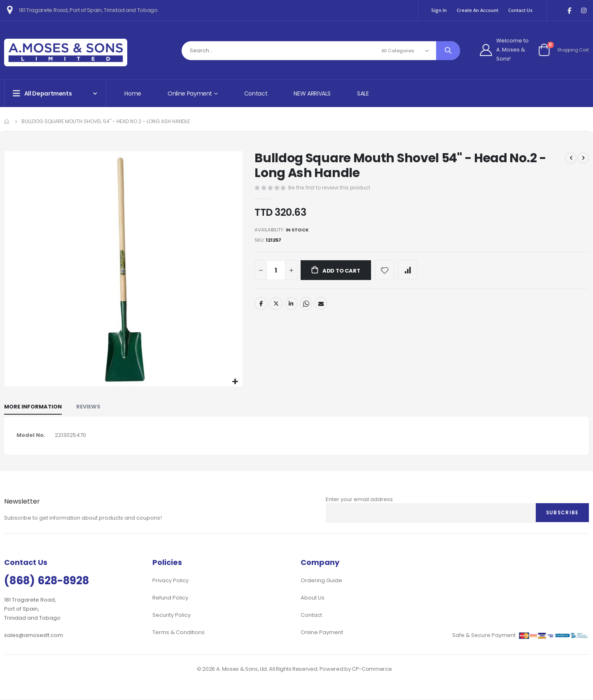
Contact (256, 93)
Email (322, 305)
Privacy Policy (170, 581)
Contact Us (520, 10)
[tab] (33, 407)
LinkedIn (292, 305)
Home (133, 93)
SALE (363, 93)
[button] (235, 382)
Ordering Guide (321, 581)
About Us (313, 598)
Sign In (439, 10)
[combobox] (321, 51)
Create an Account (477, 10)
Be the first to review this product (332, 187)
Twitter (276, 305)
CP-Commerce (372, 670)
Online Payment (322, 633)
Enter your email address (359, 500)
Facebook (261, 305)
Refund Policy (170, 598)
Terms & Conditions (179, 633)
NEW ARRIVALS (312, 93)
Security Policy (172, 616)
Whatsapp (307, 305)
